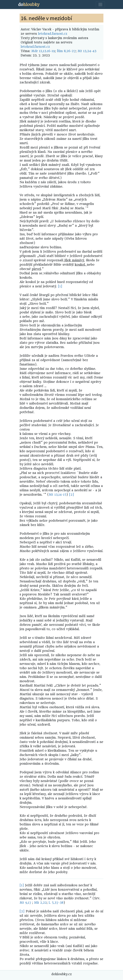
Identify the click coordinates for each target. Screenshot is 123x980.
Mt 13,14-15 (58, 495)
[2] (72, 495)
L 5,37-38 (56, 903)
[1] (60, 286)
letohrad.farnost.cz (53, 34)
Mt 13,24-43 (87, 51)
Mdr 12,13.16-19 (43, 51)
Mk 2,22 (40, 903)
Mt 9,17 (25, 903)
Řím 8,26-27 (66, 51)
